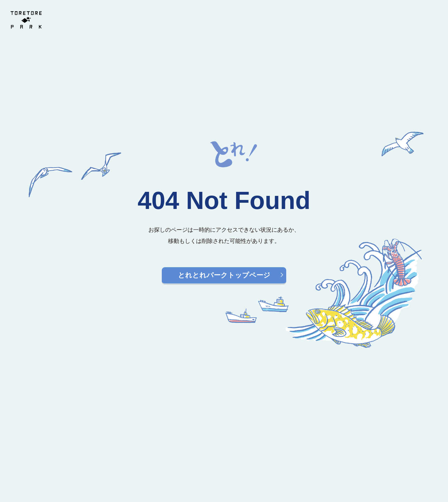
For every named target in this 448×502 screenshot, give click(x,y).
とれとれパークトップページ (224, 275)
